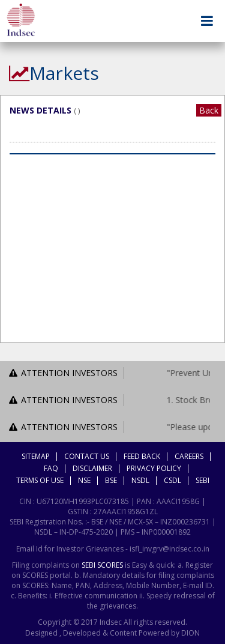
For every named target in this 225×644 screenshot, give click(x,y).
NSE (84, 480)
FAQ (51, 468)
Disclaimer (92, 468)
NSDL (140, 480)
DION (190, 633)
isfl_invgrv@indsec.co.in (169, 549)
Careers (189, 456)
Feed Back (142, 456)
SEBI (202, 480)
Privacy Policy (154, 468)
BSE (111, 480)
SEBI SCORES (102, 565)
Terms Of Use (40, 480)
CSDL (172, 480)
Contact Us (87, 456)
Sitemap (36, 456)
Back (209, 110)
